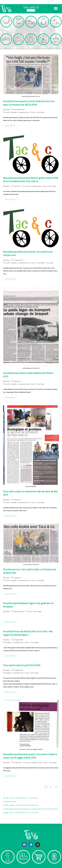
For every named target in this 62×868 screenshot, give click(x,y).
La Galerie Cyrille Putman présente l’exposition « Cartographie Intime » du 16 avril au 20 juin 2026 (31, 809)
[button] (56, 8)
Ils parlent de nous (24, 112)
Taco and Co (31, 7)
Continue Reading (11, 125)
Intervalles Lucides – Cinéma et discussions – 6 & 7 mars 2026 (21, 813)
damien (8, 110)
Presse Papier (40, 112)
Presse (33, 112)
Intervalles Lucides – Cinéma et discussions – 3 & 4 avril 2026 (20, 798)
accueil (7, 112)
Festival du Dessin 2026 (10, 802)
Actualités (14, 112)
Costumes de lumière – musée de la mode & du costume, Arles (21, 805)
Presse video (50, 263)
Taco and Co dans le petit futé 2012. (22, 665)
